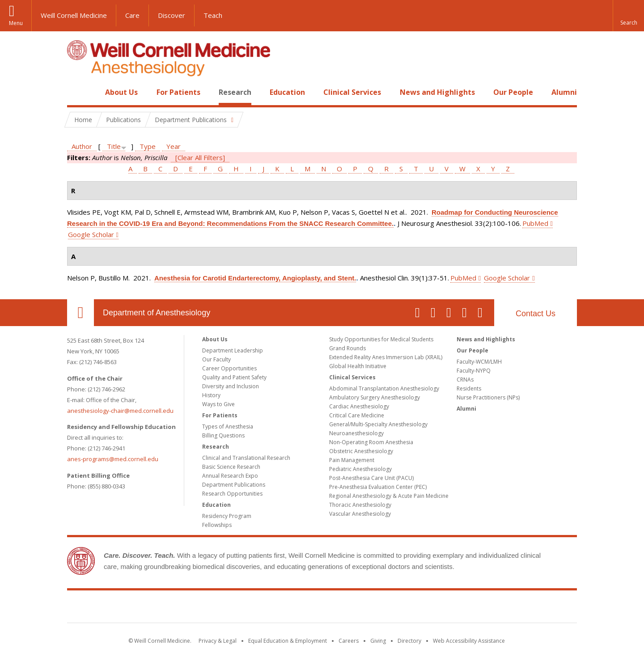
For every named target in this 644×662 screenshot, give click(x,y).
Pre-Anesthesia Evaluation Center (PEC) (378, 487)
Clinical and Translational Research (246, 458)
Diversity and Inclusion (231, 386)
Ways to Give (218, 404)
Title (114, 146)
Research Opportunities (232, 494)
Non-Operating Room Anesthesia (371, 442)
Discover (172, 15)
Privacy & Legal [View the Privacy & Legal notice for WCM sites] (218, 641)
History (211, 395)
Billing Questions (223, 435)
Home (77, 92)
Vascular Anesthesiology (360, 514)
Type (148, 146)
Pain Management (352, 460)
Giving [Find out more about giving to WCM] (378, 641)
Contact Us (536, 314)
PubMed (535, 223)
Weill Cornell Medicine (74, 15)
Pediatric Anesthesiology (360, 469)
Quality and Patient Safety (234, 377)
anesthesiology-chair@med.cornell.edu (120, 411)
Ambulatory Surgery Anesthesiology (375, 397)
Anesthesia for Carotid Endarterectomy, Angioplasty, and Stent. (255, 278)
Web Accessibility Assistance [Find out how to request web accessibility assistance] (469, 641)
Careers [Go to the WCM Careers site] (349, 641)
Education (287, 92)
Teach (213, 15)
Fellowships (217, 525)
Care (132, 15)
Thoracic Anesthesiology (360, 505)
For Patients (178, 92)
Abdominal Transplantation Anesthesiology (384, 388)
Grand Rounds (347, 348)
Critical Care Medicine (357, 415)
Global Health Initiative (358, 366)
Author (82, 146)
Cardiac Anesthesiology (359, 406)
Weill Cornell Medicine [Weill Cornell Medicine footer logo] (322, 608)
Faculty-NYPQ (474, 371)
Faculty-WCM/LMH (479, 362)
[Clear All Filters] (200, 157)
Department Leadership (233, 350)
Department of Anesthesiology (157, 313)
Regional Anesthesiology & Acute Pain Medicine (389, 496)
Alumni (564, 92)
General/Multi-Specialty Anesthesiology (378, 424)
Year (174, 146)
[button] (628, 16)
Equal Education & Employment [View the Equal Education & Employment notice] (288, 641)
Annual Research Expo (230, 476)
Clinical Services (352, 92)
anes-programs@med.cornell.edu (113, 459)
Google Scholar (91, 234)
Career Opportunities (229, 368)
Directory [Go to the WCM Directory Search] (409, 641)
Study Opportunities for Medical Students (381, 339)
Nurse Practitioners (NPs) (488, 397)
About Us (121, 92)
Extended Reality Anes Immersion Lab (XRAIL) (386, 357)
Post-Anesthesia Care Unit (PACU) (371, 478)
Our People (513, 92)
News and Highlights (437, 92)
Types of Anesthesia (228, 426)
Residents (469, 388)
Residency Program (227, 516)
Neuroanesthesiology (356, 433)
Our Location (80, 313)
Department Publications (234, 485)
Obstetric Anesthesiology (361, 451)
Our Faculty (216, 359)
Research (235, 92)
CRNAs (465, 380)
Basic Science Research (231, 467)
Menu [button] (16, 23)
